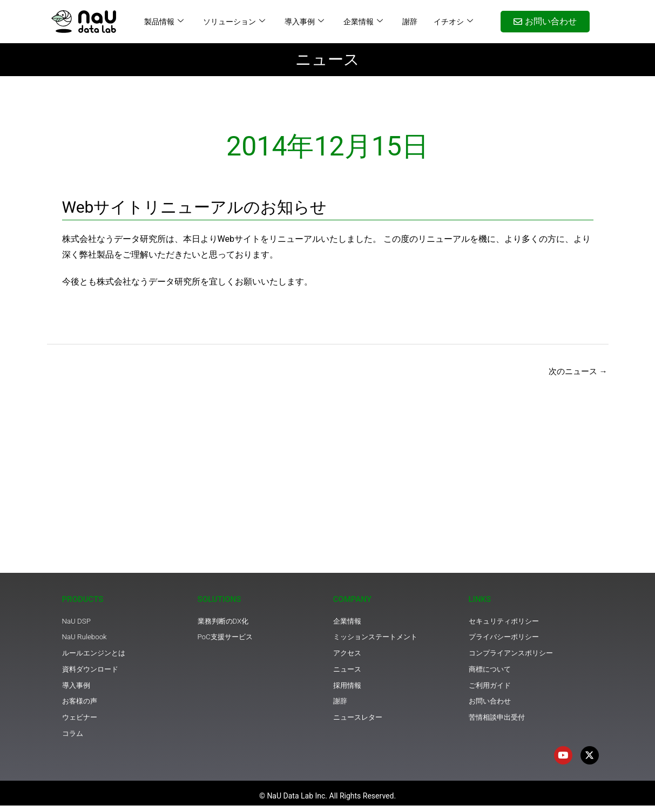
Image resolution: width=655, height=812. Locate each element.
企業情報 (363, 22)
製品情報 (164, 22)
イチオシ (453, 22)
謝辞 (410, 22)
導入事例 (304, 22)
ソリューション (234, 22)
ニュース (327, 59)
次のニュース (576, 372)
